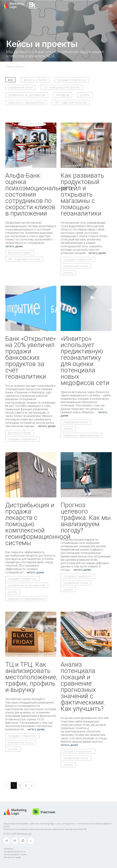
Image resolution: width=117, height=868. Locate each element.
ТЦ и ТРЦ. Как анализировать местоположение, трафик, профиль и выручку (31, 677)
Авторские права (12, 857)
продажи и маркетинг (72, 80)
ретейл (85, 95)
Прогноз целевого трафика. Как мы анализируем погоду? (86, 518)
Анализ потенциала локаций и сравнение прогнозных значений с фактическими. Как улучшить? (83, 686)
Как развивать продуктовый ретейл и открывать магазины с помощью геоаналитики (82, 194)
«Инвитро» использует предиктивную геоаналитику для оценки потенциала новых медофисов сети (85, 361)
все (10, 80)
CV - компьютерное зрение (62, 87)
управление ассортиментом (27, 95)
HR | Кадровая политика (71, 102)
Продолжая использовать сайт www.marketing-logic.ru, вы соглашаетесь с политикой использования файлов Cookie (57, 825)
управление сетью (20, 87)
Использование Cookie (15, 854)
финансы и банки (35, 80)
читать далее (14, 246)
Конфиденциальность (15, 851)
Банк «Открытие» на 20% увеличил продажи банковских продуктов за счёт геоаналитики (30, 357)
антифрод (63, 95)
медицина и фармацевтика (26, 102)
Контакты (9, 849)
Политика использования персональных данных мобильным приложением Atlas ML (45, 829)
